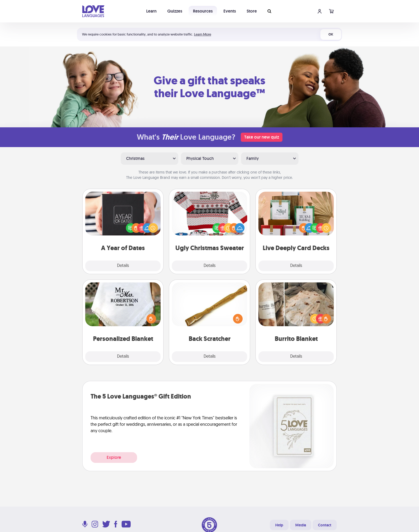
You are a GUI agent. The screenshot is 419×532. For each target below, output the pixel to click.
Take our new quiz (262, 137)
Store (252, 11)
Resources (203, 11)
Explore (114, 457)
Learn (151, 11)
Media (301, 525)
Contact (325, 525)
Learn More (203, 34)
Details (123, 266)
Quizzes (175, 11)
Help (279, 525)
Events (230, 11)
